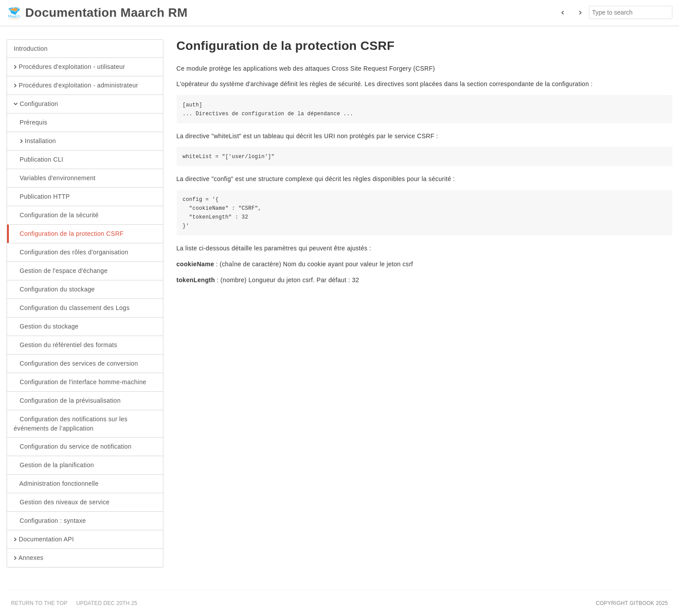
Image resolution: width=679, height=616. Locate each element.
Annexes (28, 558)
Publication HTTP (42, 197)
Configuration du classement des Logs (72, 308)
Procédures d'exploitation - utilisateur (69, 67)
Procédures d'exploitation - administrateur (76, 86)
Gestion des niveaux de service (62, 503)
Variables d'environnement (55, 178)
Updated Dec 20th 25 (107, 603)
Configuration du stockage (54, 290)
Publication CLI (38, 160)
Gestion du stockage (46, 327)
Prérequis (30, 123)
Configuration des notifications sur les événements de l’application (71, 423)
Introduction (31, 49)
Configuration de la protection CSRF (69, 234)
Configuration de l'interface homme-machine (80, 382)
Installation (35, 141)
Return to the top (39, 603)
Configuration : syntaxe (50, 521)
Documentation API (44, 540)
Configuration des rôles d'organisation (71, 253)
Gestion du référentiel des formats (66, 345)
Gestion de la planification (54, 465)
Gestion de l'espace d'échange (61, 271)
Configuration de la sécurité (56, 215)
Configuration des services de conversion (76, 364)
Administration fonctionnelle (56, 484)
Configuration (36, 104)
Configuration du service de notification (73, 447)
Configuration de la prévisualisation (67, 401)
